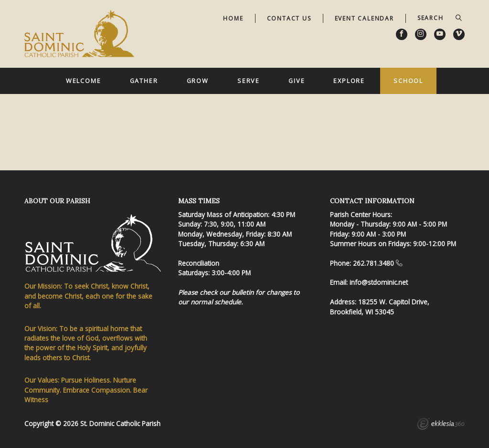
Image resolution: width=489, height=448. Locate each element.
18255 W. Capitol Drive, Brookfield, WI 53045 (380, 307)
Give (297, 81)
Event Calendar (364, 18)
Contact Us (289, 18)
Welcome (84, 81)
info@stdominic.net (379, 282)
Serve (249, 81)
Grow (198, 81)
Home (233, 18)
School (408, 81)
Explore (349, 81)
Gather (144, 81)
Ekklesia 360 (441, 425)
